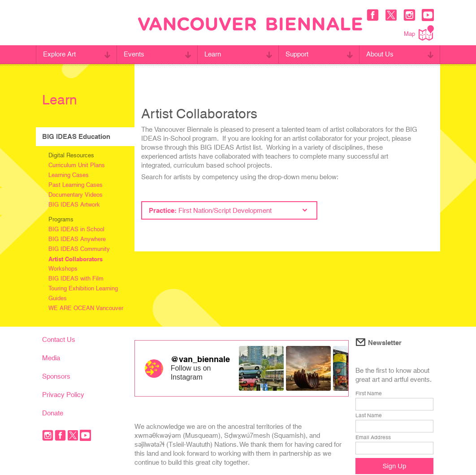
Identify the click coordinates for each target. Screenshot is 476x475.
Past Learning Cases (76, 185)
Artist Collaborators (76, 259)
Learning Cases (69, 175)
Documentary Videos (76, 195)
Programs (61, 219)
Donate (53, 413)
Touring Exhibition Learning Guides (83, 293)
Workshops (63, 269)
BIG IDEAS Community (79, 249)
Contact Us (59, 339)
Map (419, 33)
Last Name (369, 415)
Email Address (373, 437)
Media (51, 358)
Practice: (228, 210)
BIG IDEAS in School (76, 229)
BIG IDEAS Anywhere (77, 239)
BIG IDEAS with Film (76, 279)
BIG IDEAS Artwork (74, 205)
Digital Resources (71, 155)
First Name (369, 393)
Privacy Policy (63, 395)
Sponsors (56, 376)
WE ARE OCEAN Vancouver (86, 308)
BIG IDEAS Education (76, 136)
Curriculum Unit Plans (77, 165)
